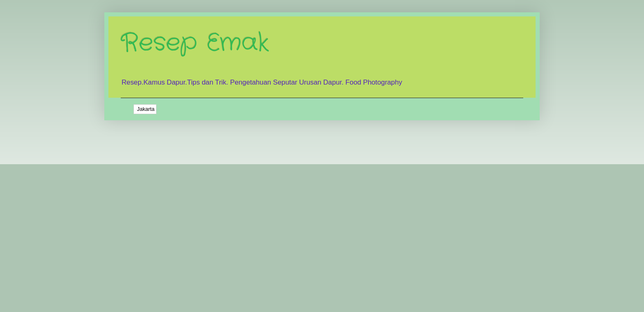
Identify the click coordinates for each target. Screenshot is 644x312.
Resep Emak (195, 43)
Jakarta (145, 109)
